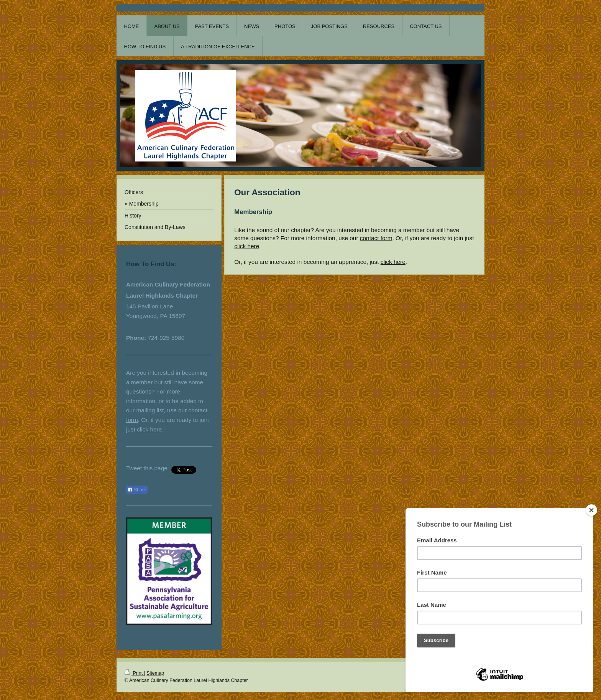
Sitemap (155, 673)
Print (134, 673)
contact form (376, 238)
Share (137, 490)
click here (247, 246)
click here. (150, 429)
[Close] (591, 510)
